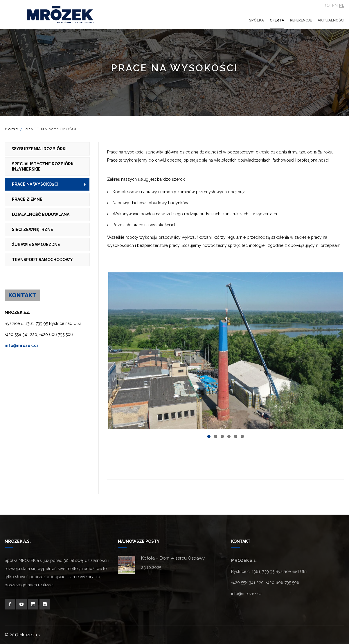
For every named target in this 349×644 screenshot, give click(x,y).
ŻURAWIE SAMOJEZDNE (36, 245)
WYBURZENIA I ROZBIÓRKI (39, 149)
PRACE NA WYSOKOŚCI (35, 184)
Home (12, 129)
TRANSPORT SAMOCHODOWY (42, 260)
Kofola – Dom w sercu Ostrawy (173, 558)
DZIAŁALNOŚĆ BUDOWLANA (41, 214)
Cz (328, 6)
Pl (342, 6)
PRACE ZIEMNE (27, 199)
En (335, 6)
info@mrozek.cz (22, 345)
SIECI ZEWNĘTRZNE (33, 229)
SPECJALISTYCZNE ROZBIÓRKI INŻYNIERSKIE (43, 167)
